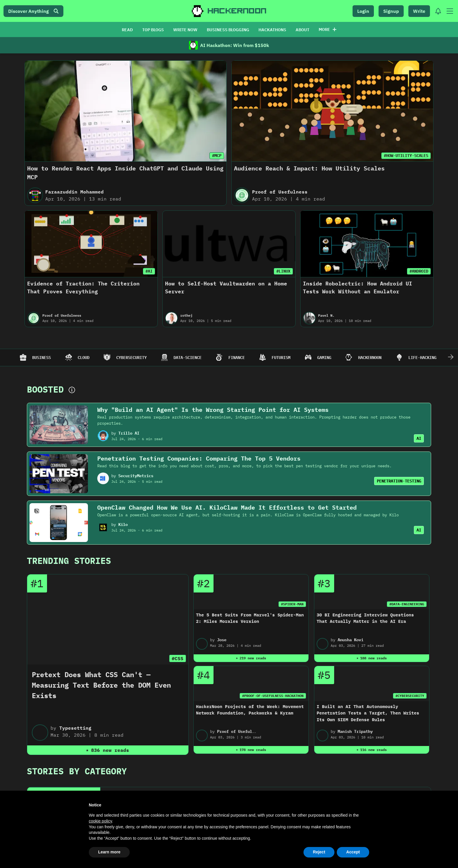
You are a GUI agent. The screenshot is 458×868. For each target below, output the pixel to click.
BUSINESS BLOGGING (228, 30)
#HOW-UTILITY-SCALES (406, 156)
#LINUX (283, 271)
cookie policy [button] (100, 821)
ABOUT (302, 30)
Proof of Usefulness (280, 192)
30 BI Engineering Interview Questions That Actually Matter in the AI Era (365, 618)
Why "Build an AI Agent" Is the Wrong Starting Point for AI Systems (213, 410)
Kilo (123, 524)
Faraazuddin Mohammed (74, 192)
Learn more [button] (109, 852)
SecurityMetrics (136, 476)
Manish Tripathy (355, 731)
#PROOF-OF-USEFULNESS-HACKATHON (273, 696)
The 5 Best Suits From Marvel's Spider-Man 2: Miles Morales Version (250, 618)
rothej (186, 315)
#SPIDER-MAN (292, 604)
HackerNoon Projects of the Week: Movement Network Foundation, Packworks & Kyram (250, 710)
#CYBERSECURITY (410, 696)
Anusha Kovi (351, 640)
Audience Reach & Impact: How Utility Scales (309, 168)
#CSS (178, 658)
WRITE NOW (185, 30)
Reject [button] (319, 852)
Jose (222, 640)
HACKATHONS (272, 30)
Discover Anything (33, 11)
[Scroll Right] (451, 358)
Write (419, 11)
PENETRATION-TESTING (399, 481)
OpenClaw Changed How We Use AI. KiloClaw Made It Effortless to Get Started (227, 507)
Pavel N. (326, 315)
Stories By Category (77, 771)
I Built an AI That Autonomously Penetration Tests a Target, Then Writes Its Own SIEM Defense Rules (368, 713)
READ (127, 30)
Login (363, 11)
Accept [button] (353, 852)
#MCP (217, 156)
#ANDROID (419, 271)
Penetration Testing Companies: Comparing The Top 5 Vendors (199, 458)
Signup (391, 11)
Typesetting (75, 728)
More (328, 29)
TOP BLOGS (153, 30)
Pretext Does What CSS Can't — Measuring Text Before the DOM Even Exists (101, 685)
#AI (149, 271)
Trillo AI (129, 433)
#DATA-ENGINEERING (407, 604)
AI (419, 438)
